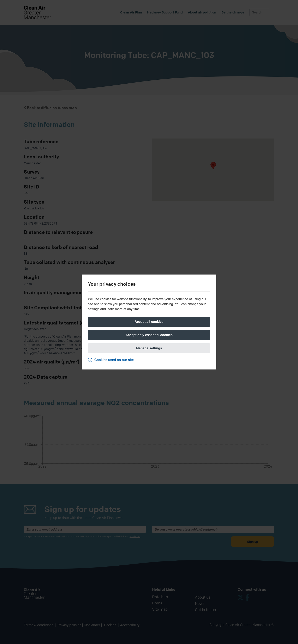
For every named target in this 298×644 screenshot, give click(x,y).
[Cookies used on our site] (112, 360)
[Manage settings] (149, 348)
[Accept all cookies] (149, 322)
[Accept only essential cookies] (149, 335)
